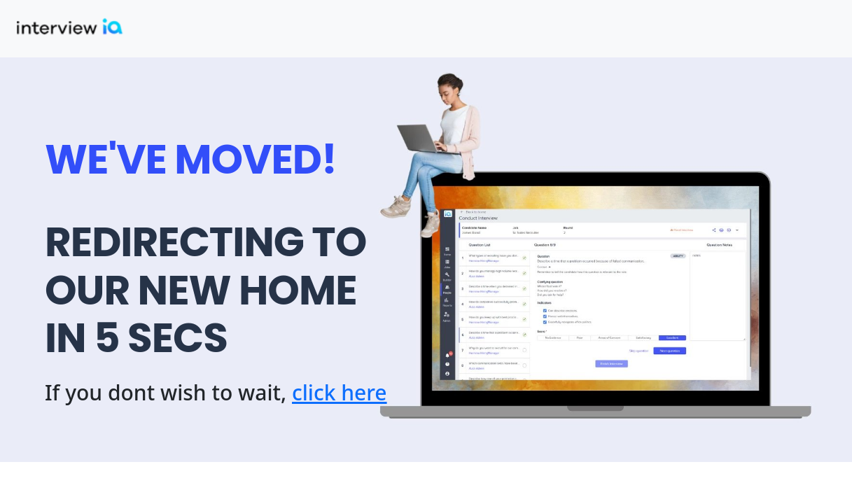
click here (340, 392)
